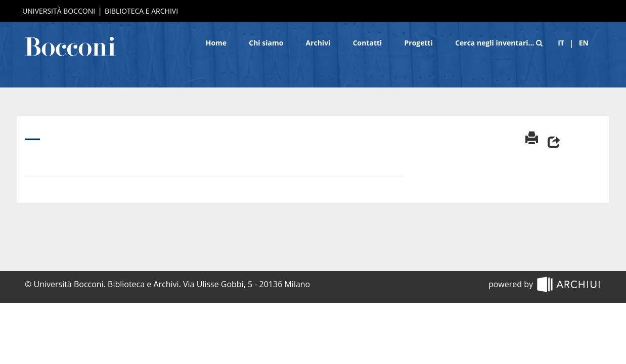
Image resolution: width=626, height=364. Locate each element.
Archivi (318, 43)
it (561, 43)
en (584, 43)
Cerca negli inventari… (499, 43)
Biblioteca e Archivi (141, 11)
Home (216, 43)
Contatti (368, 43)
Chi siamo (266, 43)
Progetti (419, 43)
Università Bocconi (59, 11)
